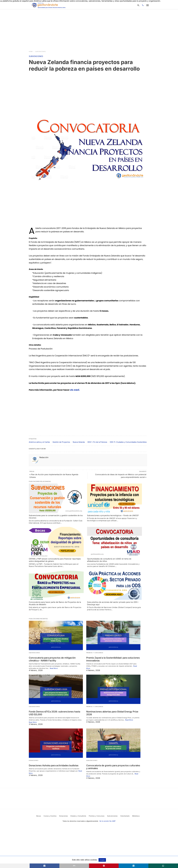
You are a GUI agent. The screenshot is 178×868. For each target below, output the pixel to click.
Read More (54, 668)
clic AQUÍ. (75, 390)
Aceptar (102, 860)
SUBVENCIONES (40, 51)
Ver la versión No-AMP (107, 821)
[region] (89, 29)
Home (31, 51)
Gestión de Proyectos (61, 442)
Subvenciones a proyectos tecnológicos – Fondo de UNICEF (113, 515)
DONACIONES (34, 760)
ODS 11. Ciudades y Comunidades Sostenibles (128, 442)
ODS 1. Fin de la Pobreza (97, 442)
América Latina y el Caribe (39, 442)
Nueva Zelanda (79, 442)
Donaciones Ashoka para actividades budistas (54, 765)
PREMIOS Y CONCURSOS (95, 653)
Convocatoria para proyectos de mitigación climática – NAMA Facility (52, 659)
